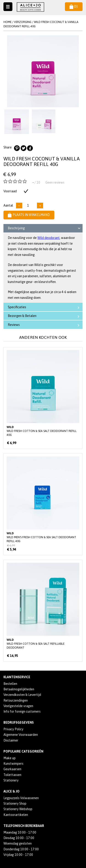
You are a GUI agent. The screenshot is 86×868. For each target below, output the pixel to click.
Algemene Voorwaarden (21, 735)
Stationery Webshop (18, 809)
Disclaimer (11, 740)
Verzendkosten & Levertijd (22, 695)
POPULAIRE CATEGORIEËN (23, 751)
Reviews (45, 325)
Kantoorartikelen (16, 815)
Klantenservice (17, 677)
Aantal (8, 205)
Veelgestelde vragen (18, 706)
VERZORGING (23, 22)
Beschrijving (45, 229)
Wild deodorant (49, 238)
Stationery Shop (15, 804)
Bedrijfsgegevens (19, 722)
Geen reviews (55, 182)
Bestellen (10, 684)
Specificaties (45, 307)
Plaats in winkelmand (29, 215)
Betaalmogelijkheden (19, 689)
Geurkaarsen (12, 769)
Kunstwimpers (13, 764)
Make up (10, 758)
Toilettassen (12, 775)
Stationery (11, 780)
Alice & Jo (11, 791)
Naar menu (8, 7)
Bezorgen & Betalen (45, 316)
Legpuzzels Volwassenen (21, 798)
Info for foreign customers (22, 711)
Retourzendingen (16, 700)
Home (7, 22)
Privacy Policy (13, 729)
